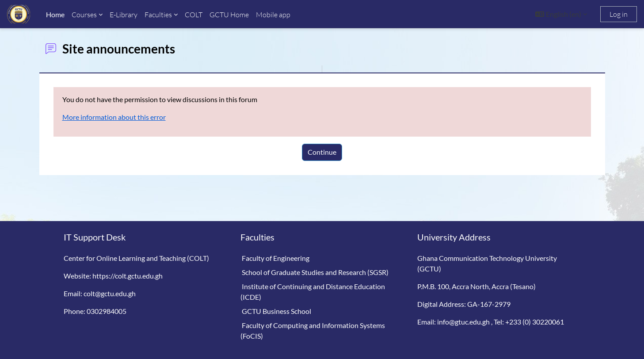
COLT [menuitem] (194, 15)
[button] (561, 14)
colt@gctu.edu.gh (110, 293)
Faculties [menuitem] (158, 15)
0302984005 (107, 311)
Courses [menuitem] (84, 15)
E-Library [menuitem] (124, 15)
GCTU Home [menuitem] (229, 15)
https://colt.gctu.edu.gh (128, 276)
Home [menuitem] (55, 14)
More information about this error (114, 117)
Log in (619, 14)
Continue (322, 152)
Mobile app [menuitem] (273, 15)
